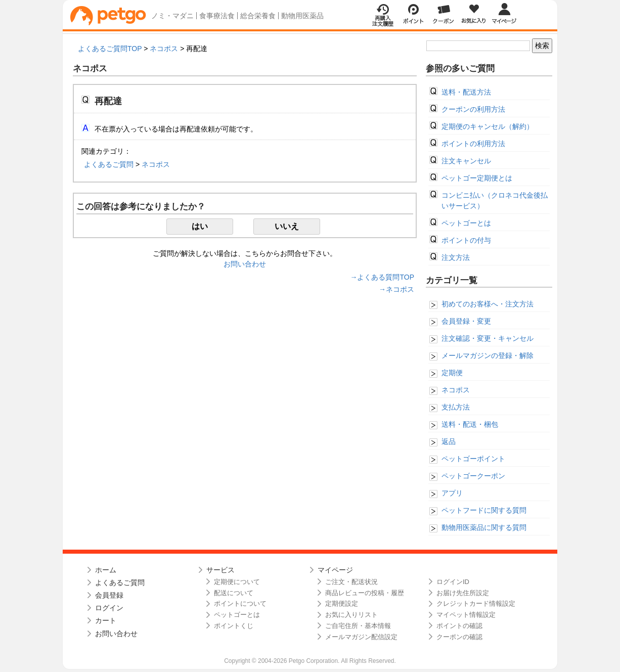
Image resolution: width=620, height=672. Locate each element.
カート (106, 620)
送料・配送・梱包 (470, 424)
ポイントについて (240, 603)
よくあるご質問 (109, 164)
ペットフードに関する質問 (484, 510)
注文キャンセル (466, 161)
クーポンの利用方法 (473, 109)
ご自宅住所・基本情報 (358, 626)
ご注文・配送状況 (351, 582)
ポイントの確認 (459, 626)
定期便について (237, 582)
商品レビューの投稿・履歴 (365, 593)
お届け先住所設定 (463, 593)
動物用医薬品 (302, 16)
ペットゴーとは (466, 223)
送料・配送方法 (466, 92)
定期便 (452, 373)
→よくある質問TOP (382, 277)
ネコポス (164, 49)
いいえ (287, 226)
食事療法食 (217, 16)
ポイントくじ (234, 626)
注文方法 (456, 257)
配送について (234, 593)
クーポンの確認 (459, 637)
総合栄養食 (258, 16)
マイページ (335, 570)
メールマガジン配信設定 (361, 637)
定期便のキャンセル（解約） (488, 126)
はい (200, 226)
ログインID (453, 582)
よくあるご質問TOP (110, 49)
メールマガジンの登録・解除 (488, 355)
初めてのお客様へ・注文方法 (488, 304)
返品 (449, 441)
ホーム (106, 570)
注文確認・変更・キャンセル (488, 338)
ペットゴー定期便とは (477, 178)
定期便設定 (342, 603)
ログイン (109, 608)
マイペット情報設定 (466, 615)
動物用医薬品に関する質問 (484, 527)
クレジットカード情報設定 (476, 603)
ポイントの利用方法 (473, 144)
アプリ (452, 493)
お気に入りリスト (351, 615)
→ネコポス (396, 289)
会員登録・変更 (466, 321)
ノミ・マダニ (172, 16)
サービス (220, 570)
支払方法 (456, 407)
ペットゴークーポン (473, 476)
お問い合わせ (245, 264)
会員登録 (109, 595)
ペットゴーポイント (473, 459)
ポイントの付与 (466, 240)
